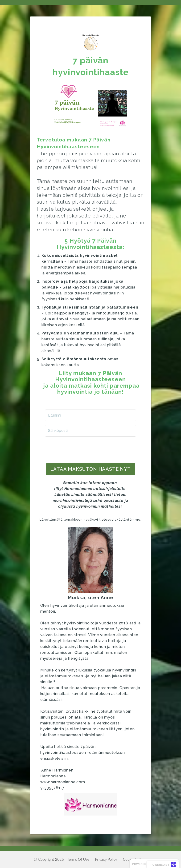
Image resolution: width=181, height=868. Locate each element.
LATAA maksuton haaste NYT (91, 469)
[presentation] (90, 449)
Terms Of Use (78, 859)
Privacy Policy (106, 859)
